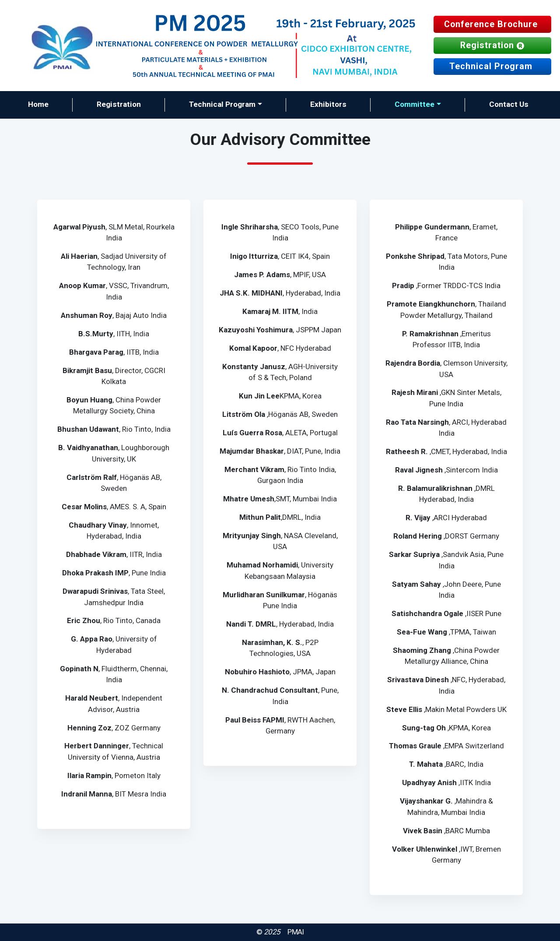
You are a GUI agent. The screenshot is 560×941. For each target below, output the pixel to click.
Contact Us (509, 104)
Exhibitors (328, 104)
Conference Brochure (492, 24)
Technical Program (492, 66)
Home (38, 104)
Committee (415, 104)
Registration (492, 45)
